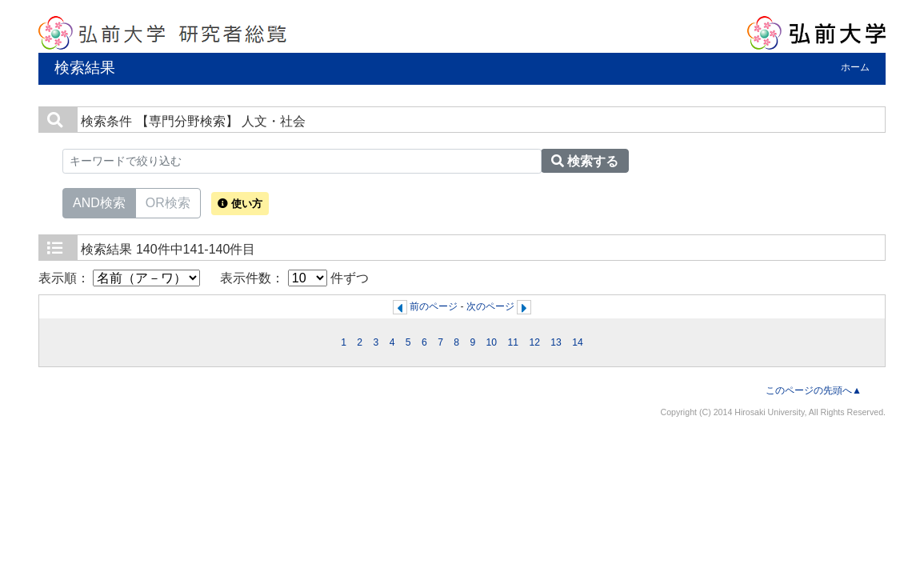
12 (534, 342)
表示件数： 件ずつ (294, 278)
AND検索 (99, 202)
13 (556, 342)
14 (578, 342)
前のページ (434, 306)
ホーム (855, 67)
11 (514, 342)
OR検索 (168, 202)
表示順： (119, 278)
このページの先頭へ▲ (814, 390)
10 (492, 342)
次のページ (490, 306)
